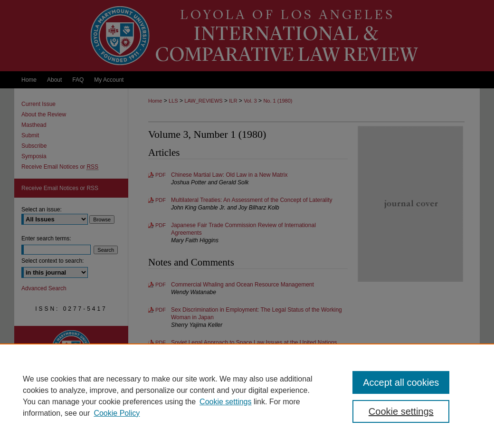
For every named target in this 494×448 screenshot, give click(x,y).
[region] (247, 396)
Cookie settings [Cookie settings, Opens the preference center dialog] (401, 411)
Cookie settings (225, 402)
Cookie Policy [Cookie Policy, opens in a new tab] (117, 413)
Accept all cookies (401, 382)
